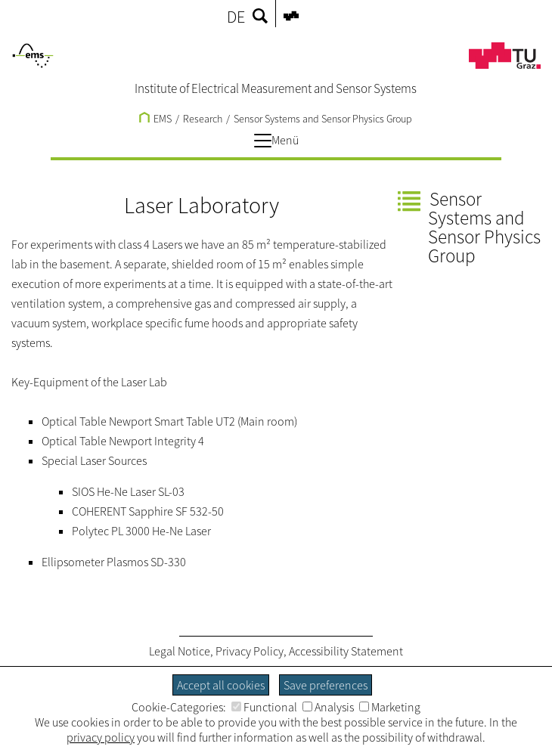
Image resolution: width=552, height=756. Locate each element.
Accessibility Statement (346, 651)
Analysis (328, 707)
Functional (264, 707)
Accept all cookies (221, 685)
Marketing (390, 707)
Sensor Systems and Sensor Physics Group (323, 119)
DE (236, 17)
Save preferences (326, 685)
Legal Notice (180, 651)
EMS (155, 119)
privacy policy (101, 737)
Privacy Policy (250, 651)
